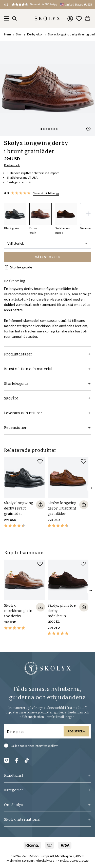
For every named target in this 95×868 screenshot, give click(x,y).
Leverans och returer (48, 413)
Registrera (76, 731)
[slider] (48, 88)
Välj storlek (48, 243)
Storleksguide (18, 267)
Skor (19, 34)
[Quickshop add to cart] (41, 505)
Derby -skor (35, 34)
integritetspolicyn (47, 746)
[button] (35, 4)
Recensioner (48, 428)
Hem (7, 34)
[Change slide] (41, 129)
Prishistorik (12, 165)
